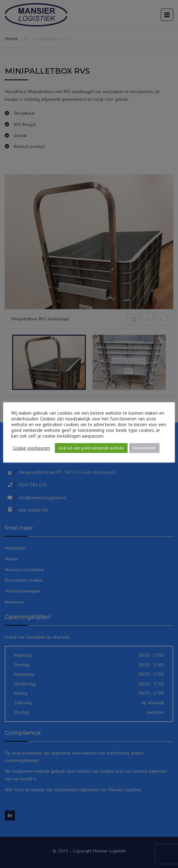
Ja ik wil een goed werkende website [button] (91, 448)
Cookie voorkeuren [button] (31, 448)
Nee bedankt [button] (144, 448)
